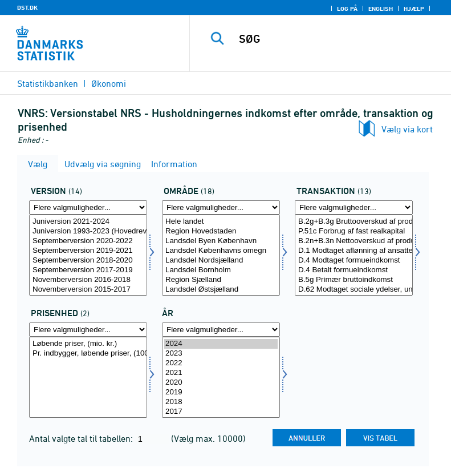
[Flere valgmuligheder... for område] (221, 207)
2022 (221, 363)
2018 (221, 402)
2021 (221, 373)
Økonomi (109, 83)
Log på (347, 9)
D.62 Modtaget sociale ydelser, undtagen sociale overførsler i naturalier (354, 290)
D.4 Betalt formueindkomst (354, 270)
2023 (221, 354)
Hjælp (414, 9)
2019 (221, 392)
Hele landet (221, 222)
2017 (221, 412)
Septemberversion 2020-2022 (88, 241)
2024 (221, 344)
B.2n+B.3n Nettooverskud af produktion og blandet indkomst (354, 241)
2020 (221, 383)
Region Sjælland (221, 280)
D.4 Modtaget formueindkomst (354, 261)
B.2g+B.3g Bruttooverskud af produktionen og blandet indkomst (354, 222)
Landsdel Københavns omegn (221, 251)
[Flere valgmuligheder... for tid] (221, 330)
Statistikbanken (48, 83)
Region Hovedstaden (221, 231)
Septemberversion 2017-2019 (88, 270)
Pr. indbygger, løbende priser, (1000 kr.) (88, 354)
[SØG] (338, 39)
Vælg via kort (407, 129)
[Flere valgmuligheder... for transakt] (354, 207)
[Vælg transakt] (354, 255)
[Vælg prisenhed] (88, 377)
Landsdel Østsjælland (221, 290)
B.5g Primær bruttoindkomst (354, 280)
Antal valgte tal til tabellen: (82, 438)
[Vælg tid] (221, 377)
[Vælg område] (221, 255)
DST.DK (27, 7)
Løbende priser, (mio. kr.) (88, 344)
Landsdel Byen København (221, 241)
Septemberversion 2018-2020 (88, 261)
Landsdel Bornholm (221, 270)
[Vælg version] (88, 255)
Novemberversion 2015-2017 (88, 290)
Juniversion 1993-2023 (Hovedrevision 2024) (88, 231)
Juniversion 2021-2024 (88, 222)
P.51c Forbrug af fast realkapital (354, 231)
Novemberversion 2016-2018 (88, 280)
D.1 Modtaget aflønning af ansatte (354, 251)
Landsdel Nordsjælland (221, 261)
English (381, 9)
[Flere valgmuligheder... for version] (88, 207)
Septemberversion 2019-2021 (88, 251)
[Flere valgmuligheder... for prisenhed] (88, 330)
